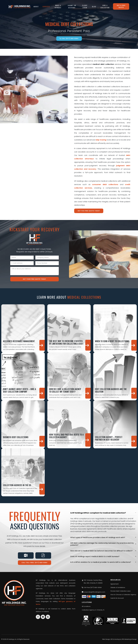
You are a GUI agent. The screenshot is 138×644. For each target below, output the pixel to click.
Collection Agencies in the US (17, 485)
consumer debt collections (105, 184)
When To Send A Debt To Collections (112, 341)
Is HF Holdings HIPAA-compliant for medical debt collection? (98, 513)
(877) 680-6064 (96, 587)
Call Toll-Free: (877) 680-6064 (34, 563)
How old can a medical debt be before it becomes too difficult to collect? (101, 551)
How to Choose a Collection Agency (123, 595)
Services (46, 6)
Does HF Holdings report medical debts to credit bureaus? (95, 556)
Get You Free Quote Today (89, 211)
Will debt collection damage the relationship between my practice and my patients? (102, 544)
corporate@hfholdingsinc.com (93, 592)
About (36, 6)
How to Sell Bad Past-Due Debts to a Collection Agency (66, 436)
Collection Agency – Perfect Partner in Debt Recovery (109, 438)
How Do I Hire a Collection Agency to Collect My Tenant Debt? (65, 390)
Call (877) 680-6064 (69, 38)
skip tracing (101, 140)
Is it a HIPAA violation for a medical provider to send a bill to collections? (101, 562)
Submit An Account (72, 6)
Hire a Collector (105, 6)
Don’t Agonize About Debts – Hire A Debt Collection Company (19, 390)
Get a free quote (121, 6)
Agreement (114, 584)
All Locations (86, 606)
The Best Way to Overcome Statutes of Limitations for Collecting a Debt (66, 342)
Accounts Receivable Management (19, 341)
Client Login (85, 6)
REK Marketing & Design (129, 639)
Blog (94, 6)
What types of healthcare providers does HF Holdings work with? (98, 537)
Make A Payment (58, 6)
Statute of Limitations (118, 587)
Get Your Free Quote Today (34, 279)
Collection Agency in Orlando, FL (93, 610)
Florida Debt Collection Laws (121, 591)
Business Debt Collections (16, 437)
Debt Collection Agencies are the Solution (111, 390)
